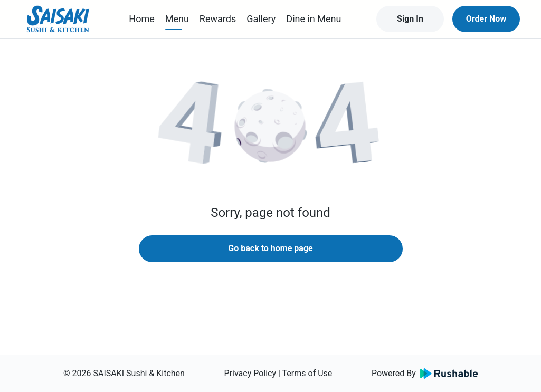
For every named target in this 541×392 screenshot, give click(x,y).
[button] (271, 127)
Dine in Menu (314, 19)
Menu (177, 19)
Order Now (486, 19)
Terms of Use (307, 373)
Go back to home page (270, 248)
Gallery (261, 19)
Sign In (410, 19)
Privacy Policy (250, 373)
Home (141, 19)
